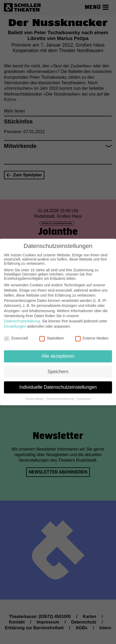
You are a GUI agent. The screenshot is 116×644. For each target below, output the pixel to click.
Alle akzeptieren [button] (58, 353)
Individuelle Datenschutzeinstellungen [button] (58, 384)
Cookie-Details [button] (35, 395)
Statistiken (52, 335)
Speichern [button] (58, 368)
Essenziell (16, 335)
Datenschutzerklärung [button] (61, 395)
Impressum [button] (84, 395)
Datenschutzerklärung (22, 318)
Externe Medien (92, 335)
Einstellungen (15, 323)
